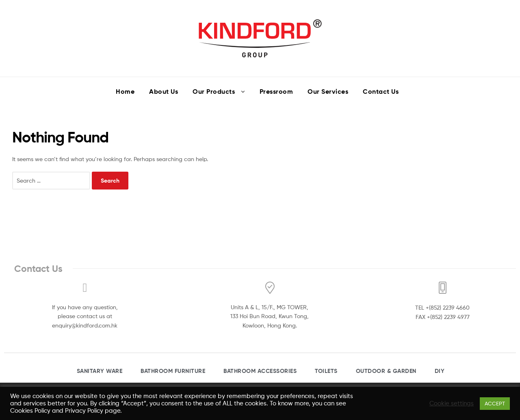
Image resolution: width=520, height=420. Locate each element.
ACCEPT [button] (495, 403)
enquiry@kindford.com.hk (85, 325)
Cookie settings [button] (452, 403)
